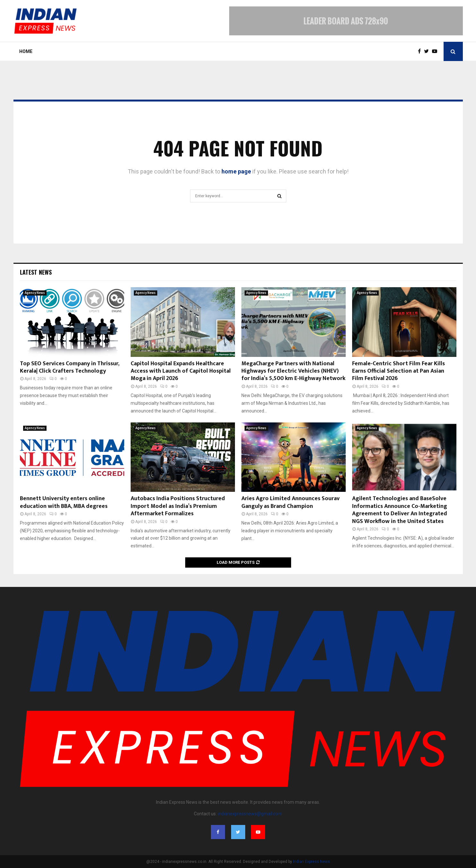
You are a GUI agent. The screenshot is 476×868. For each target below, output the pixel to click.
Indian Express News (312, 862)
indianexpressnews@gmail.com (250, 814)
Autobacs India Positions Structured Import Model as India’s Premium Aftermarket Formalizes (178, 506)
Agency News (35, 293)
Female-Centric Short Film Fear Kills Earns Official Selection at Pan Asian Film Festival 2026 (398, 371)
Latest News (36, 272)
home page (236, 171)
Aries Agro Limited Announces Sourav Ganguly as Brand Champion (290, 502)
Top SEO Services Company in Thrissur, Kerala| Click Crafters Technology (69, 367)
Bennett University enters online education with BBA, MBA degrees (64, 502)
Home (26, 51)
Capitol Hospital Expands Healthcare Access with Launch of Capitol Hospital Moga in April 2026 (181, 371)
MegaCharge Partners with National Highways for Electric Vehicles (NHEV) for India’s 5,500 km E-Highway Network (293, 371)
